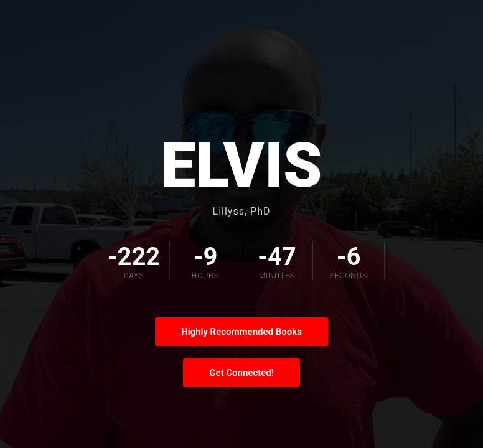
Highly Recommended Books (241, 332)
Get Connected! (241, 373)
